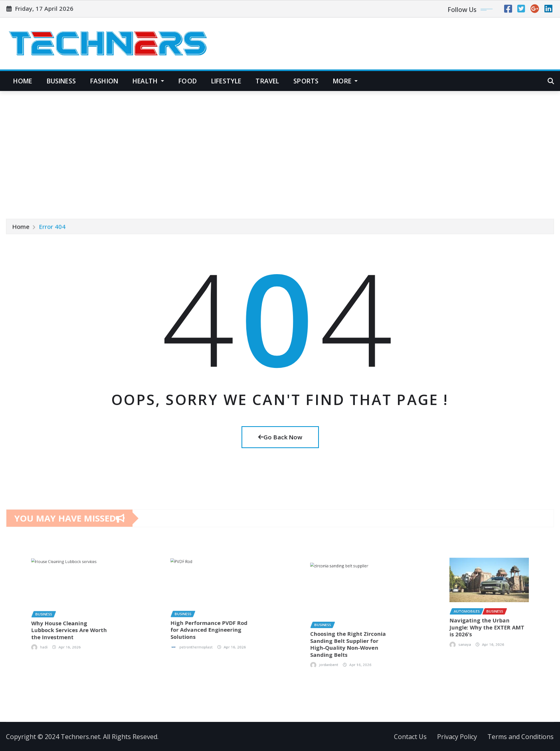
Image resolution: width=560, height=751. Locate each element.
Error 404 (52, 227)
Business (61, 81)
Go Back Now (280, 437)
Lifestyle (226, 81)
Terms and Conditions (520, 737)
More (345, 81)
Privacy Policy (457, 737)
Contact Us (410, 737)
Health (148, 81)
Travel (267, 81)
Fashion (104, 81)
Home (23, 81)
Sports (306, 81)
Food (188, 81)
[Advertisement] (280, 151)
